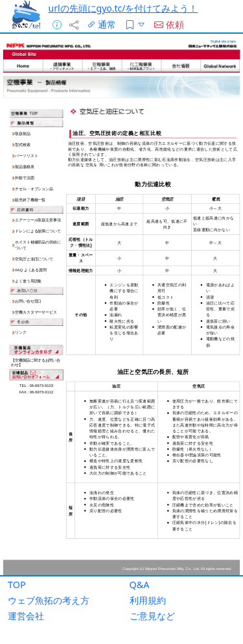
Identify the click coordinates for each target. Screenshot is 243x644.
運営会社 (26, 616)
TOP (17, 585)
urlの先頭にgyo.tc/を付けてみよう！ (123, 8)
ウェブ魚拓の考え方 (49, 600)
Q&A (140, 585)
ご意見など (152, 616)
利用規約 (148, 600)
